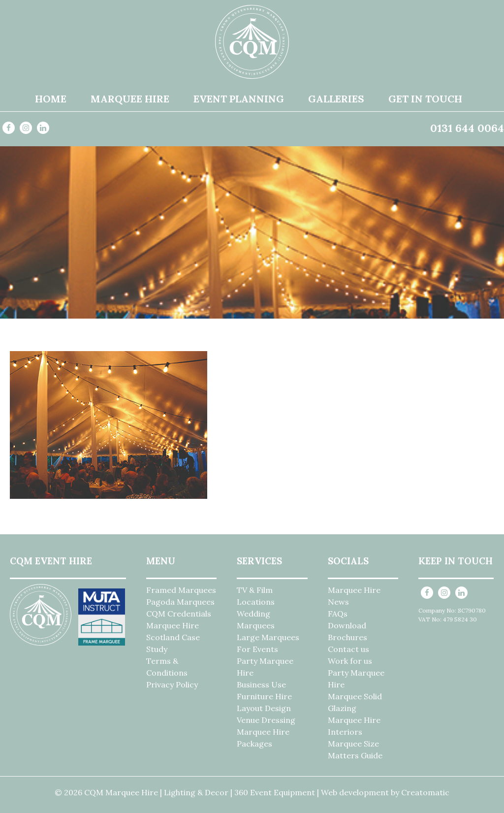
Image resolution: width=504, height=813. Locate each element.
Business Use (261, 684)
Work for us (350, 661)
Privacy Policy (172, 684)
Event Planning (239, 99)
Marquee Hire (130, 99)
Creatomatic (425, 792)
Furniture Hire (264, 696)
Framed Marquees (181, 590)
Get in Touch (425, 99)
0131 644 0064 (467, 128)
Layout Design (264, 708)
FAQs (338, 614)
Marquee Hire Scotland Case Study (173, 637)
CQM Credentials (179, 614)
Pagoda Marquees (180, 602)
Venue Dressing (266, 720)
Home (51, 99)
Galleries (336, 99)
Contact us (348, 649)
